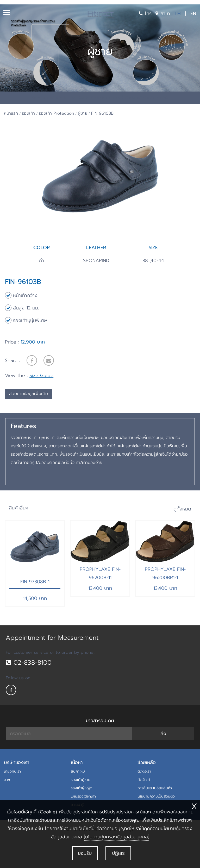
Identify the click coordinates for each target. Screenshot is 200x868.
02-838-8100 (29, 682)
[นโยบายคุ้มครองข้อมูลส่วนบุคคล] (117, 837)
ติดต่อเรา (144, 791)
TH (178, 14)
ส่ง (163, 754)
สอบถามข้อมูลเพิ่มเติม (29, 414)
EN (193, 14)
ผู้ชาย (83, 113)
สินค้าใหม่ (78, 791)
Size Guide (41, 396)
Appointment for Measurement (52, 658)
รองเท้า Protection (56, 113)
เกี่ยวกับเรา (12, 791)
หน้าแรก (11, 113)
